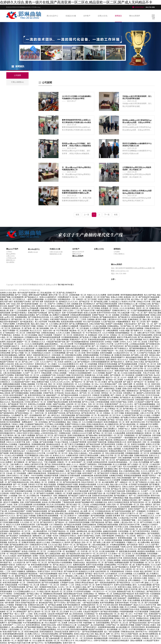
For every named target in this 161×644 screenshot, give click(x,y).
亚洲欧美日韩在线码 (122, 355)
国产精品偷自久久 (31, 297)
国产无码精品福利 (130, 621)
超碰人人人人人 (72, 464)
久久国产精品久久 (148, 411)
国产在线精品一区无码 (130, 636)
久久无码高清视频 (67, 440)
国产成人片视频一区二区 (21, 353)
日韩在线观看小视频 (146, 518)
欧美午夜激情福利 (24, 556)
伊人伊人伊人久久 (31, 489)
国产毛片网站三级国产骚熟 (42, 538)
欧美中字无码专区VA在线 (107, 313)
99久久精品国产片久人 (84, 641)
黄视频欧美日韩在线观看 (53, 594)
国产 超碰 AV (128, 382)
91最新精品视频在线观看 (140, 315)
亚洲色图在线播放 (99, 306)
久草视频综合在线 (31, 337)
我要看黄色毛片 (133, 391)
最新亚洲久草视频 (127, 625)
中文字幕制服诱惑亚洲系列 (85, 344)
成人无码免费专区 (146, 380)
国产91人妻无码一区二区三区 (39, 612)
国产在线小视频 (14, 409)
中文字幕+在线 (42, 384)
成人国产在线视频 (35, 598)
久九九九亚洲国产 (58, 451)
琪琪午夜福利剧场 (110, 507)
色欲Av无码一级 (49, 331)
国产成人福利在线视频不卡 (79, 418)
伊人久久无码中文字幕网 (12, 580)
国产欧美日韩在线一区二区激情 (101, 576)
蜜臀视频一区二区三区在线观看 (140, 440)
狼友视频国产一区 (73, 551)
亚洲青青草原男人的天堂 (111, 500)
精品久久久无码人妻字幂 (81, 346)
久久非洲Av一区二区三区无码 (120, 554)
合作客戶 (87, 16)
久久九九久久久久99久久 (126, 431)
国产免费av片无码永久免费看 (132, 418)
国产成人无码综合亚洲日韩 (55, 464)
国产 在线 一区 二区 (145, 324)
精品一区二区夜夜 (11, 458)
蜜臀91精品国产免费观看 (38, 295)
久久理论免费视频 (139, 554)
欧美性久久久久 (59, 455)
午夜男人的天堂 (126, 547)
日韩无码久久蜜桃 (140, 578)
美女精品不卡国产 (105, 498)
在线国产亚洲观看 (37, 411)
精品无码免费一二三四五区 (144, 386)
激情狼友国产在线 (124, 592)
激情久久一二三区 (144, 536)
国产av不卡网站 (32, 380)
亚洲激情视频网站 (147, 609)
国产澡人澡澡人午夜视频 (26, 516)
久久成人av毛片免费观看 (14, 455)
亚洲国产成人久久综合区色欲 (14, 616)
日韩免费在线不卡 (64, 297)
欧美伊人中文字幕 (129, 302)
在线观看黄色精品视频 (106, 627)
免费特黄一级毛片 (25, 355)
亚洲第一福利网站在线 (79, 531)
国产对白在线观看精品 (57, 422)
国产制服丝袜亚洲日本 (108, 317)
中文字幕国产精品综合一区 (58, 531)
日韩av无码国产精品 (97, 324)
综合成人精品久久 (72, 393)
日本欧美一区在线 (132, 571)
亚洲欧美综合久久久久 (105, 371)
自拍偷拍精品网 (87, 476)
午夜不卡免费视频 (28, 435)
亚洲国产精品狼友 (111, 369)
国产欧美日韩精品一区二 (24, 413)
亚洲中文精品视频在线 (76, 435)
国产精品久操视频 (55, 605)
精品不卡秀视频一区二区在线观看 (16, 331)
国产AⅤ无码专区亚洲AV (31, 429)
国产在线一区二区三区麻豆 (97, 382)
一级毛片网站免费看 (24, 549)
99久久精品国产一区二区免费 (56, 623)
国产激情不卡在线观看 (45, 493)
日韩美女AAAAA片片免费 (82, 433)
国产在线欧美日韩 (71, 571)
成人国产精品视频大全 (120, 567)
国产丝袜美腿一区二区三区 (30, 458)
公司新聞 (117, 252)
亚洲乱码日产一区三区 (78, 340)
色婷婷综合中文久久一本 (14, 558)
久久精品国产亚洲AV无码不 (70, 500)
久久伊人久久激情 (63, 333)
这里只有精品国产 (120, 598)
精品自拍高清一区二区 (95, 563)
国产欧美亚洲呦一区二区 (130, 505)
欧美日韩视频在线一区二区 (114, 422)
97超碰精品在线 (144, 607)
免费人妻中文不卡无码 (146, 333)
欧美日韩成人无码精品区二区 (59, 596)
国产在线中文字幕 (88, 311)
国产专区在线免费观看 (50, 583)
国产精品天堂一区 (86, 302)
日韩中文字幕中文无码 (58, 449)
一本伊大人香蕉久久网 (29, 346)
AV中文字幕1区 (57, 571)
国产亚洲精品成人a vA (93, 507)
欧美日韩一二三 (146, 480)
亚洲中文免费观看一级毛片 (71, 627)
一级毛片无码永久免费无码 (68, 308)
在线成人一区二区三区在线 (147, 431)
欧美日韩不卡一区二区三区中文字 (94, 554)
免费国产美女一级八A (11, 614)
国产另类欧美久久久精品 (145, 482)
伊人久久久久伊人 (126, 404)
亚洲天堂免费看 (113, 295)
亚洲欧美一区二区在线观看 (124, 556)
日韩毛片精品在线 (136, 371)
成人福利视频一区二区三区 (117, 629)
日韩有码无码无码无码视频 (79, 522)
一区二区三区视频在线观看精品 (44, 629)
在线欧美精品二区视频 (113, 389)
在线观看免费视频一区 (148, 489)
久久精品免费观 (119, 433)
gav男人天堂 (9, 317)
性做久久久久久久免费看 (97, 295)
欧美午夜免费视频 (107, 603)
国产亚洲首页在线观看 (17, 587)
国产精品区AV (125, 398)
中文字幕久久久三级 (17, 460)
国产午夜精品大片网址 (93, 458)
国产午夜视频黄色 (118, 542)
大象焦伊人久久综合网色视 (25, 467)
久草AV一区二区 (29, 493)
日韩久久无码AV (128, 487)
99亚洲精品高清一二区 (66, 299)
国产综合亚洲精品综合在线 (110, 569)
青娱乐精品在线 (17, 402)
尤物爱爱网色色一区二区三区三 (119, 306)
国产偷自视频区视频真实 (34, 627)
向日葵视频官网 (17, 297)
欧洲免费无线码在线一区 (111, 534)
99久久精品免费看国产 (63, 580)
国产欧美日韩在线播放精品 (40, 518)
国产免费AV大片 (137, 331)
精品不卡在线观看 (45, 335)
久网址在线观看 (74, 538)
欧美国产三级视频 (62, 478)
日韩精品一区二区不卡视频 (47, 326)
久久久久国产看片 (152, 545)
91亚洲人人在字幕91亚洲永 (61, 427)
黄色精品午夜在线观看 (87, 484)
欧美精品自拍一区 (30, 520)
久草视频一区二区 (149, 527)
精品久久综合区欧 (60, 567)
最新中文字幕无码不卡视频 (25, 326)
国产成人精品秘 (127, 596)
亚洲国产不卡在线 (83, 377)
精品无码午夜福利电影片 (10, 322)
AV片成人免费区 (103, 375)
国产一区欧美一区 (117, 395)
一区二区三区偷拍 (7, 598)
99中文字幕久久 (31, 418)
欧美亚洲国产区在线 (52, 487)
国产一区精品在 (46, 600)
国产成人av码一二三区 (30, 362)
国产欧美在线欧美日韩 (72, 482)
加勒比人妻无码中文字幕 (34, 464)
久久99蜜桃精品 (82, 366)
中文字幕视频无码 (31, 455)
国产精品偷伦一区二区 (15, 418)
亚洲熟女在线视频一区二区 (65, 480)
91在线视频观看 (24, 527)
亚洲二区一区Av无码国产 (134, 420)
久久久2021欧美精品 (127, 308)
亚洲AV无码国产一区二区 (138, 509)
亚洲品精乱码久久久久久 (57, 473)
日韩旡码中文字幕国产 (45, 540)
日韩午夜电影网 (108, 536)
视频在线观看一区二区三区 (23, 636)
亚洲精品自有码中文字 (47, 346)
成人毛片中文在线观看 (72, 351)
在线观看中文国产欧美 (144, 375)
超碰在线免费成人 (52, 344)
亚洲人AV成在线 (40, 614)
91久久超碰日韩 (39, 641)
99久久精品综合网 (28, 348)
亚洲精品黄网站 (110, 565)
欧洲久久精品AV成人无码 (84, 634)
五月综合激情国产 (115, 438)
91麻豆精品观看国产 (103, 311)
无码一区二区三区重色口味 (29, 496)
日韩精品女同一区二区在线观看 (64, 518)
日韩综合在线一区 (131, 529)
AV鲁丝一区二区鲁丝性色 (64, 391)
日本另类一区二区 (46, 391)
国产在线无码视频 (46, 442)
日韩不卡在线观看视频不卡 (117, 509)
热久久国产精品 (150, 295)
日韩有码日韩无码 (34, 583)
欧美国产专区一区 (137, 567)
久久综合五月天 (85, 395)
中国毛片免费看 (9, 324)
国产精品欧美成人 (27, 322)
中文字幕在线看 (62, 331)
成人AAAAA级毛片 (78, 398)
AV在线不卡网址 (79, 406)
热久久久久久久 (36, 331)
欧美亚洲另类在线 (95, 520)
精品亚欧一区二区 (53, 641)
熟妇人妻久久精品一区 (39, 324)
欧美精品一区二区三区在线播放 (25, 335)
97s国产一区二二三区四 (77, 319)
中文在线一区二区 (137, 603)
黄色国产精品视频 (42, 636)
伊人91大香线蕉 (131, 607)
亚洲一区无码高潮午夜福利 (72, 313)
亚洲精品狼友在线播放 (26, 315)
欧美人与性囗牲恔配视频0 (122, 478)
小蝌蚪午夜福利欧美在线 (37, 473)
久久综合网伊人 (16, 471)
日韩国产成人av (124, 429)
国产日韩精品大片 (83, 360)
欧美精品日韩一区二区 (85, 598)
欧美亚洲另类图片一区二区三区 (111, 435)
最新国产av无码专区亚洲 (146, 393)
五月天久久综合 (83, 540)
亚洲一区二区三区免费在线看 (86, 440)
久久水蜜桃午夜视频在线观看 (102, 527)
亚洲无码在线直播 (78, 371)
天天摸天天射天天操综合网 (115, 491)
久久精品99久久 (92, 348)
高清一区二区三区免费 (50, 429)
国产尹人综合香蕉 (37, 507)
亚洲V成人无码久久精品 (135, 362)
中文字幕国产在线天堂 (90, 618)
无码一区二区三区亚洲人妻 (117, 580)
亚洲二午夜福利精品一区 (75, 471)
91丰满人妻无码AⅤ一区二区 (35, 402)
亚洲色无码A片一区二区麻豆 (46, 364)
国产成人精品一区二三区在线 (78, 505)
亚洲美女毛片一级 (23, 565)
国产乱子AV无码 (120, 576)
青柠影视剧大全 (31, 371)
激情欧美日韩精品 (138, 507)
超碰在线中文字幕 (80, 493)
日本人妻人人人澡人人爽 (47, 498)
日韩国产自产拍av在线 (148, 560)
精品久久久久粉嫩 (125, 386)
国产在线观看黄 (45, 520)
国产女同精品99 (83, 362)
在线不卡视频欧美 (18, 571)
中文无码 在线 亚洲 (110, 605)
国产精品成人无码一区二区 (82, 542)
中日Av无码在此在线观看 (99, 621)
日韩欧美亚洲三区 (93, 471)
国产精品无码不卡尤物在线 (108, 473)
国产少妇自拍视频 (151, 603)
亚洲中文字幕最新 (25, 369)
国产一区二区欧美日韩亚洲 (139, 496)
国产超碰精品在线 (123, 460)
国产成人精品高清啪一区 (129, 424)
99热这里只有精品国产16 (12, 596)
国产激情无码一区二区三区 (73, 400)
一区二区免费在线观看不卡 (77, 616)
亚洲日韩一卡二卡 (10, 641)
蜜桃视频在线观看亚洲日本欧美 (57, 460)
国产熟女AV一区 (140, 382)
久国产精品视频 (42, 525)
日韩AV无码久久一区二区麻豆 (18, 476)
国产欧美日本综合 (73, 413)
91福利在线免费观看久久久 (84, 549)
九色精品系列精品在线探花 (65, 377)
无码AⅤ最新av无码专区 (80, 578)
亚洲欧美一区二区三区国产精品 (98, 297)
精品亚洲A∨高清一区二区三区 (26, 547)
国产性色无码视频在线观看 (93, 632)
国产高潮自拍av (10, 621)
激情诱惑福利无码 (55, 351)
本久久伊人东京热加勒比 (56, 505)
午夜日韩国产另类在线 (58, 319)
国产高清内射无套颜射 (30, 304)
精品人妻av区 (100, 634)
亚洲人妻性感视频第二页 (113, 616)
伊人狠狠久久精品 (80, 587)
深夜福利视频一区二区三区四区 (70, 498)
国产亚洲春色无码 (153, 344)
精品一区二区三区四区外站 (36, 406)
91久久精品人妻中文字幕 (120, 299)
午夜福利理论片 (85, 326)
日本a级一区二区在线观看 (16, 473)
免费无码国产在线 (121, 371)
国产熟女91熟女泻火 (31, 580)
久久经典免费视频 (58, 353)
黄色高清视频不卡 (118, 357)
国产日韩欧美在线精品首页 (97, 451)
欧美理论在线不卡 (63, 458)
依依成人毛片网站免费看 (51, 502)
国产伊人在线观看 (142, 326)
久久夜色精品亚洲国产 (17, 511)
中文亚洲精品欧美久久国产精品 (60, 406)
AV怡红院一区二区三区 (147, 364)
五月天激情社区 (111, 574)
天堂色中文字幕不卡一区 (129, 513)
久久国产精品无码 (108, 322)
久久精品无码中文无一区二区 (125, 353)
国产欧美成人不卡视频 (88, 337)
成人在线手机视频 (146, 529)
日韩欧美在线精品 (48, 333)
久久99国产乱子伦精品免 (146, 353)
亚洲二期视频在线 (60, 496)
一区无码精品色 (73, 511)
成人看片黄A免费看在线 (149, 634)
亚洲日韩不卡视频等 (79, 596)
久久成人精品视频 (99, 326)
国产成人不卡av (37, 643)
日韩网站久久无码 (63, 304)
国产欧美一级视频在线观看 (60, 534)
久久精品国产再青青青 (78, 442)
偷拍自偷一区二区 (57, 576)
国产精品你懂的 (9, 427)
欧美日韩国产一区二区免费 (82, 462)
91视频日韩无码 (72, 455)
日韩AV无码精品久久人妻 (128, 304)
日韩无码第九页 (115, 638)
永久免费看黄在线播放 (109, 471)
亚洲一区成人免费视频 (131, 600)
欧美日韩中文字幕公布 (46, 560)
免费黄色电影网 (79, 565)
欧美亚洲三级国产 (7, 547)
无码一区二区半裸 (93, 534)
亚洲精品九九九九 (147, 516)
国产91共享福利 (146, 522)
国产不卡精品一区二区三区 (37, 563)
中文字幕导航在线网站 (115, 340)
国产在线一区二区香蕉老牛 (44, 369)
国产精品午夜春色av (19, 313)
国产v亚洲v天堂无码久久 (94, 369)
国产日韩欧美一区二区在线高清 (122, 375)
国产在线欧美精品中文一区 (55, 609)
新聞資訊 (118, 16)
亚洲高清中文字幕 (115, 558)
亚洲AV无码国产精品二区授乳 (122, 402)
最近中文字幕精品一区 (96, 331)
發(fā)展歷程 (10, 262)
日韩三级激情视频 (125, 458)
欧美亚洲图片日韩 (7, 440)
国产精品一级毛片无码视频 (37, 616)
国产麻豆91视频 (127, 534)
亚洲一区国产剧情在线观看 (30, 502)
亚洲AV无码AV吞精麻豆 (27, 560)
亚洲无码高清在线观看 (97, 340)
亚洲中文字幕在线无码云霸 (52, 431)
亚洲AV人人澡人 (34, 529)
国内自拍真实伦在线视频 (55, 556)
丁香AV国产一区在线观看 (10, 348)
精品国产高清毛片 (149, 476)
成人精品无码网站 (95, 531)
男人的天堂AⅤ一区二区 (61, 578)
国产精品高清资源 (108, 444)
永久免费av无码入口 (32, 634)
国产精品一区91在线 (115, 420)
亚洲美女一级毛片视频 (22, 534)
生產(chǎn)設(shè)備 (56, 252)
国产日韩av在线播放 (78, 460)
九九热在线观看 (124, 507)
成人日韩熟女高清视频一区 (142, 398)
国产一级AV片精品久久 (96, 580)
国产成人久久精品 (143, 415)
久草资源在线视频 (102, 402)
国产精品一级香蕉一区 (18, 607)
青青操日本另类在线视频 (108, 364)
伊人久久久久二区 (98, 418)
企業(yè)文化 (103, 16)
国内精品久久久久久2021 (68, 302)
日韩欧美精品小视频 (120, 498)
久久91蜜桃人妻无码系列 (59, 324)
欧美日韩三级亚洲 (96, 366)
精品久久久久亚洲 (13, 525)
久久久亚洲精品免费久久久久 (99, 391)
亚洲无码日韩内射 (130, 558)
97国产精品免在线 (97, 522)
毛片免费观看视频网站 (53, 643)
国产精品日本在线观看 (73, 525)
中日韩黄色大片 (153, 511)
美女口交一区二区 (101, 529)
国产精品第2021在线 (148, 391)
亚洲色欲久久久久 (38, 342)
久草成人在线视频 (59, 373)
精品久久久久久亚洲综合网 (129, 473)
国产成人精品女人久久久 (62, 565)
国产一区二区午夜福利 (80, 328)
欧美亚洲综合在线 (148, 600)
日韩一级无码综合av (8, 513)
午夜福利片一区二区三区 (63, 335)
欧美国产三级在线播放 (114, 324)
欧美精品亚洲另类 (100, 462)
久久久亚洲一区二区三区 (30, 522)
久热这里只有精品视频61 (46, 467)
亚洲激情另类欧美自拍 (130, 480)
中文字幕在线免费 (81, 491)
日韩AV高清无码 (128, 400)
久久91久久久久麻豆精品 (131, 638)
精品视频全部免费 (101, 638)
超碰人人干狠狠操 (7, 605)
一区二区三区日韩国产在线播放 (99, 478)
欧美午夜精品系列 (134, 442)
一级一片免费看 (139, 538)
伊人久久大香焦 (76, 612)
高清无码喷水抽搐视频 (79, 629)
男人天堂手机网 (41, 322)
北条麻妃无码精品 (116, 476)
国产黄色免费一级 (10, 560)
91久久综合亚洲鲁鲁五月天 (68, 364)
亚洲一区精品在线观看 (9, 585)
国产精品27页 (116, 489)
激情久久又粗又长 (11, 618)
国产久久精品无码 (11, 480)
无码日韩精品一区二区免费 (65, 540)
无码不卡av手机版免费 (30, 308)
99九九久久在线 (63, 629)
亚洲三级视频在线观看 (106, 431)
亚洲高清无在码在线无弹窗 (103, 496)
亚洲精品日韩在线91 (130, 500)
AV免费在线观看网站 (118, 545)
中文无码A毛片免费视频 (42, 491)
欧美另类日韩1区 (36, 487)
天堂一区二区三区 (108, 460)
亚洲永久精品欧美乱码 (95, 424)
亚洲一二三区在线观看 (18, 311)
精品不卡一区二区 (113, 377)
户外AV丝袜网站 (37, 476)
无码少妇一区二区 (97, 540)
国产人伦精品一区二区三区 (138, 464)
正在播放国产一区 (23, 411)
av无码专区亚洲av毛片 (49, 433)
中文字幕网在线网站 (83, 513)
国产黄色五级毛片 (90, 627)
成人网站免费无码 (40, 531)
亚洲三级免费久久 (110, 429)
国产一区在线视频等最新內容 (78, 342)
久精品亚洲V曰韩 (118, 328)
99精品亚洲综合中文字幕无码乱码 (77, 411)
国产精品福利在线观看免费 (50, 337)
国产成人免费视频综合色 (79, 324)
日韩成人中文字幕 (143, 302)
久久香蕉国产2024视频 (28, 618)
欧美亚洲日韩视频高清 (135, 433)
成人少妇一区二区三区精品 (90, 308)
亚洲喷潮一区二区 (55, 482)
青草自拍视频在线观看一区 (41, 565)
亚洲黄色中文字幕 (93, 460)
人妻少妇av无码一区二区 (130, 522)
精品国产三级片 (14, 306)
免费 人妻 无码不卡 (23, 427)
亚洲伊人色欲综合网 (8, 342)
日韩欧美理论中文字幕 (38, 545)
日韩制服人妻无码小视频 (97, 319)
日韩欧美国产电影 (33, 333)
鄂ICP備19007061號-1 (66, 285)
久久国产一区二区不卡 (31, 373)
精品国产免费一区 (24, 641)
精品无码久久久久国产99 (60, 398)
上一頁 (86, 215)
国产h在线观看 (146, 451)
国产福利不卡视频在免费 (93, 469)
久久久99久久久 (131, 549)
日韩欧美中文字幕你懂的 (42, 567)
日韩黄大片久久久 (147, 449)
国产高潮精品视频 (15, 623)
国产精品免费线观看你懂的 (30, 431)
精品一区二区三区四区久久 (15, 299)
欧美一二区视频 (32, 442)
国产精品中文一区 (79, 382)
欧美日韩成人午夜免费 (62, 621)
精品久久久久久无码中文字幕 (145, 605)
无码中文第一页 (41, 413)
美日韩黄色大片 (89, 304)
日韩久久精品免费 (13, 600)
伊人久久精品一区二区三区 (148, 493)
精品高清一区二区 (71, 638)
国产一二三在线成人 (78, 478)
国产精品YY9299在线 (38, 440)
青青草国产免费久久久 (48, 558)
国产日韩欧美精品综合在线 (18, 482)
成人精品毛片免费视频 (135, 328)
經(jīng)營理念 (11, 254)
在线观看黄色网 (137, 460)
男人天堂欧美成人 (139, 592)
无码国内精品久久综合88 (41, 353)
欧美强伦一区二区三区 (15, 447)
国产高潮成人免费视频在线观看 (117, 563)
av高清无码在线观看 (60, 418)
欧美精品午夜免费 (51, 476)
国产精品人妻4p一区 (34, 594)
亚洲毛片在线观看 (138, 444)
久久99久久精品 (103, 484)
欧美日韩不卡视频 (11, 431)
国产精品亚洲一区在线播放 (96, 420)
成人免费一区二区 (87, 511)
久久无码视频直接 (151, 420)
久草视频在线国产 (92, 400)
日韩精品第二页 (147, 473)
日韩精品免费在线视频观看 (80, 315)
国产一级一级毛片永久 (51, 415)
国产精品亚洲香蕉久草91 (19, 545)
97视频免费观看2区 (123, 322)
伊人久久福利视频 (120, 464)
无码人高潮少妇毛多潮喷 (115, 453)
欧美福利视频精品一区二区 (126, 333)
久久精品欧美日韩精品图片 (119, 641)
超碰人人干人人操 (151, 583)
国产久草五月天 (152, 507)
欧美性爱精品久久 (112, 578)
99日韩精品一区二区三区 (49, 500)
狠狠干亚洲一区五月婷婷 (91, 500)
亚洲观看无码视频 (130, 540)
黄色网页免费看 (27, 409)
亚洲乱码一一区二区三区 (50, 585)
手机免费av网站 (54, 322)
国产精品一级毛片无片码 (95, 574)
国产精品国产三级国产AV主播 (80, 496)
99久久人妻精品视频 (151, 340)
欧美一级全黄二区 (48, 529)
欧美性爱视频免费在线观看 (13, 634)
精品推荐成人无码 (28, 306)
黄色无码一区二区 (95, 616)
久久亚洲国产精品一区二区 (60, 447)
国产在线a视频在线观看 (100, 411)
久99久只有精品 (133, 451)
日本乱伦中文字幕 (75, 623)
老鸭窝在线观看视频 (91, 355)
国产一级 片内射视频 (95, 587)
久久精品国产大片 (131, 380)
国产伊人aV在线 (88, 402)
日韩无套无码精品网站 (50, 634)
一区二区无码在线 (86, 638)
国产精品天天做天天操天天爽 (19, 643)
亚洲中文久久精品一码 (30, 600)
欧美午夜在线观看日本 (72, 605)
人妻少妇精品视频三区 (100, 545)
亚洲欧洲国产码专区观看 (24, 509)
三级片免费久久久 (17, 464)
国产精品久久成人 (96, 547)
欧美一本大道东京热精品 (100, 357)
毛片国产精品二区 (127, 326)
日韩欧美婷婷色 (135, 527)
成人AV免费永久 (153, 574)
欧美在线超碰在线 (117, 549)
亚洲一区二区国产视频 (134, 366)
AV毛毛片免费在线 (39, 589)
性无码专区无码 (78, 375)
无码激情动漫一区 (46, 377)
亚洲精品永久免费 (21, 478)
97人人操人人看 (66, 469)
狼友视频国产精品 (65, 549)
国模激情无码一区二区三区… (21, 531)
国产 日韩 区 (90, 371)
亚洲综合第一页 (17, 328)
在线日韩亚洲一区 (102, 571)
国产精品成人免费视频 (43, 409)
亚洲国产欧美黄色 (143, 565)
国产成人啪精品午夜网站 (81, 447)
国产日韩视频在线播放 (20, 393)
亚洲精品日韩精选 (46, 580)
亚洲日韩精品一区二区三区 (105, 427)
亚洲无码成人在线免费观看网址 (45, 549)
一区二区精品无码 (117, 411)
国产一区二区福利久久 (100, 346)
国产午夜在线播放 (30, 471)
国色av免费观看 (136, 641)
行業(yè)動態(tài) (119, 254)
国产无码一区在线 (31, 558)
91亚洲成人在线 (145, 304)
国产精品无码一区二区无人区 (23, 319)
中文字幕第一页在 (141, 614)
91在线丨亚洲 (12, 505)
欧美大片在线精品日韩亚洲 (119, 502)
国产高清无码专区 (117, 346)
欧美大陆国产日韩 (142, 594)
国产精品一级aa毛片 (76, 560)
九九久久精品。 (154, 427)
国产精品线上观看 (101, 302)
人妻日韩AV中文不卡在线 (117, 319)
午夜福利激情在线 (117, 571)
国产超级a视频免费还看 (57, 511)
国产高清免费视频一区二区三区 (142, 563)
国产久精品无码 (21, 598)
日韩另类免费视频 (31, 377)
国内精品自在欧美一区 (55, 444)
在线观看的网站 (21, 317)
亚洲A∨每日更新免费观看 (75, 348)
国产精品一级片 (32, 587)
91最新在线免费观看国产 (19, 518)
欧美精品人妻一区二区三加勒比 (147, 596)
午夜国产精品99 (16, 493)
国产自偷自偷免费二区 (54, 638)
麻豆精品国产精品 (46, 603)
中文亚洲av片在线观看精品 (73, 431)
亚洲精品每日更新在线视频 (107, 525)
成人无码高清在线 (76, 614)
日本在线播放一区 (35, 366)
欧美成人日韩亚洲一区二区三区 (34, 551)
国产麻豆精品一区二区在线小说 (135, 409)
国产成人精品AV (55, 313)
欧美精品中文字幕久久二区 (110, 400)
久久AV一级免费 (127, 377)
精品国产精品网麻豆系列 (85, 502)
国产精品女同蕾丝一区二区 (86, 480)
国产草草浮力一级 (103, 607)
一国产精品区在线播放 (90, 603)
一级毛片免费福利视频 (35, 299)
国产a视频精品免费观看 (107, 337)
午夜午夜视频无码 (107, 406)
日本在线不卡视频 (64, 375)
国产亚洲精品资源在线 (58, 636)
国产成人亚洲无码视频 (103, 598)
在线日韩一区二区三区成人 (77, 404)
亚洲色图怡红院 (91, 431)
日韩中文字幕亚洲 (101, 641)
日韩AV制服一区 (38, 638)
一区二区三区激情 (80, 580)
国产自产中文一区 (65, 380)
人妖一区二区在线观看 (53, 527)
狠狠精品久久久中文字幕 (78, 449)
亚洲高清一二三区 (67, 585)
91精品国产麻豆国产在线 (56, 342)
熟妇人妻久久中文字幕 (151, 319)
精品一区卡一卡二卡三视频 (18, 487)
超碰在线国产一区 (53, 395)
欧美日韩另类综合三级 (37, 395)
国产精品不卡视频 (74, 473)
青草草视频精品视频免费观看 (132, 295)
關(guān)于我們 (33, 16)
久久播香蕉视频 (69, 527)
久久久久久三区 (111, 587)
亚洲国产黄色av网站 (79, 600)
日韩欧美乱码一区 (78, 333)
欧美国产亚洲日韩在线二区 (62, 520)
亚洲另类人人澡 (70, 362)
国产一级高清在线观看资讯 (105, 583)
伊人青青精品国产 (20, 612)
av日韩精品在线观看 (137, 344)
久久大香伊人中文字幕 (105, 344)
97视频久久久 (131, 542)
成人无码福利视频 (97, 625)
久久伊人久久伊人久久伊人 (60, 382)
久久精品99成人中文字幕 (128, 518)
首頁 (19, 16)
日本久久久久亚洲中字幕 (96, 398)
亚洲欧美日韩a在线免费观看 (47, 516)
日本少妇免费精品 (13, 398)
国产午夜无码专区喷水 (67, 386)
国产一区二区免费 (20, 484)
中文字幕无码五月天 (93, 333)
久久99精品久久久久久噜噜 (67, 467)
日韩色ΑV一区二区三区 (149, 447)
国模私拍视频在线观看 (11, 384)
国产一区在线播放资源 (33, 415)
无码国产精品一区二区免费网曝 (72, 429)
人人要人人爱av (116, 621)
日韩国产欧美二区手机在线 (53, 393)
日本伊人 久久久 (126, 342)
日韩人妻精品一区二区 (38, 482)
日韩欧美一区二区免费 (63, 493)
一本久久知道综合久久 (145, 520)
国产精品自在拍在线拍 (138, 623)
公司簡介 (9, 252)
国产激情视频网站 (66, 634)
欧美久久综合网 (90, 313)
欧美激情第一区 (53, 440)
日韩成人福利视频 (114, 449)
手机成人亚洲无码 (42, 449)
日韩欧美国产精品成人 (48, 308)
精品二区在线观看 (45, 471)
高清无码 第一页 (14, 542)
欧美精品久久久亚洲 (86, 571)
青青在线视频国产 (126, 605)
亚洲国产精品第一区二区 (102, 315)
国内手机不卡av (142, 632)
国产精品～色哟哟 (112, 522)
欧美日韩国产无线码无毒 (97, 442)
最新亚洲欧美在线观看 (128, 551)
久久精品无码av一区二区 (29, 480)
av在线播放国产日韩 (48, 375)
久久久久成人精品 (55, 545)
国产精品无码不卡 (47, 522)
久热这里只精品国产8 (91, 612)
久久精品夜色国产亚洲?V (21, 382)
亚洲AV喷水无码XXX (18, 529)
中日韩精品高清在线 (103, 511)
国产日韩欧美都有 (50, 598)
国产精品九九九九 (36, 462)
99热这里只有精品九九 (112, 520)
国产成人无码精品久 (130, 489)
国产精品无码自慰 (93, 444)
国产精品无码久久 (117, 362)
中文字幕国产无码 (113, 493)
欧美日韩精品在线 (31, 632)
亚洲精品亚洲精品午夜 (117, 451)
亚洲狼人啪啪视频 (28, 384)
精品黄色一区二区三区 (78, 331)
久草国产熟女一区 (112, 625)
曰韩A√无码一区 (46, 455)
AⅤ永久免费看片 (6, 462)
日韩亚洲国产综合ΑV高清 (145, 400)
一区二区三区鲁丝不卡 (68, 516)
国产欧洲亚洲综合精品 (147, 549)
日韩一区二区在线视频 (151, 442)
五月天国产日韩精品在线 (49, 469)
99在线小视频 (34, 478)
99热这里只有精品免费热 (143, 335)
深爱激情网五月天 (97, 578)
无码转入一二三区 (37, 609)
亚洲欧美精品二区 (135, 319)
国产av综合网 (45, 389)
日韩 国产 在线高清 (80, 558)
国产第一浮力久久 (151, 357)
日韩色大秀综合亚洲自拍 (84, 583)
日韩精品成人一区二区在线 (125, 536)
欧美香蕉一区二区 (143, 384)
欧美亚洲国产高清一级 (97, 493)
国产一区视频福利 (139, 511)
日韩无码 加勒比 (93, 406)
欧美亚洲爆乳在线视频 (23, 491)
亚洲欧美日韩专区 (43, 306)
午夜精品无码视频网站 (52, 366)
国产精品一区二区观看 (114, 380)
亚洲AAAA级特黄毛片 (48, 297)
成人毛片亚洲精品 (113, 418)
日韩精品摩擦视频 (37, 554)
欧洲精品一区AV (9, 638)
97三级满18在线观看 (112, 547)
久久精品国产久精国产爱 (144, 402)
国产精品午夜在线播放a (109, 612)
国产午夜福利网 (25, 578)
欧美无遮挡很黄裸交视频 (75, 556)
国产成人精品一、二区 (23, 567)
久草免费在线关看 (23, 324)
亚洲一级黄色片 (146, 505)
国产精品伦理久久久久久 (64, 547)
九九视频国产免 (17, 415)
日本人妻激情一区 (17, 389)
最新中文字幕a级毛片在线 (127, 337)
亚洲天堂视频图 (106, 353)
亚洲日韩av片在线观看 (37, 404)
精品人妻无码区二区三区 (149, 571)
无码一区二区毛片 (116, 529)
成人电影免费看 (108, 482)
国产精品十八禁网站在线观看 (67, 529)
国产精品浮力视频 (48, 357)
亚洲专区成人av (64, 371)
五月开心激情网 (83, 438)
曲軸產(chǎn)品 (33, 252)
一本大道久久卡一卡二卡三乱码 (104, 592)
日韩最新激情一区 (131, 435)
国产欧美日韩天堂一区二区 (92, 413)
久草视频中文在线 (67, 583)
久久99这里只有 (19, 563)
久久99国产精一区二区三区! (57, 453)
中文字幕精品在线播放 (37, 607)
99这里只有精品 (104, 299)
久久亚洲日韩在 (51, 299)
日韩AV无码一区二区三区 (33, 386)
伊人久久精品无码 (46, 547)
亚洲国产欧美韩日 (27, 449)
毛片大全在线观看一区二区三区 (135, 467)
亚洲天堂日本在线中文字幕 (129, 525)
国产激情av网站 (92, 435)
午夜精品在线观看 (64, 346)
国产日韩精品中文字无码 (135, 395)
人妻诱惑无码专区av (43, 509)
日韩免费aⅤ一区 (129, 393)
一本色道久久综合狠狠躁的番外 (80, 373)
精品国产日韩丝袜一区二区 (10, 362)
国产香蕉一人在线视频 (9, 496)
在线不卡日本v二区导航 (41, 427)
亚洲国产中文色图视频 (138, 360)
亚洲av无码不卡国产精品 (132, 389)
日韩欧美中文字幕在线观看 (70, 476)
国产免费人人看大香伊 (140, 355)
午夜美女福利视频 (104, 567)
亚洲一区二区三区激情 (60, 612)
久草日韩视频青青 (142, 556)
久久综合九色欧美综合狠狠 (131, 373)
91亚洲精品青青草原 (16, 469)
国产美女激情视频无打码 (98, 558)
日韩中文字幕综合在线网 (89, 455)
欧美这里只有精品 (83, 527)
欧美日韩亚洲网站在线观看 (74, 420)
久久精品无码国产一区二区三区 (38, 451)
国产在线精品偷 (145, 435)
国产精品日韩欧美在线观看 (107, 304)
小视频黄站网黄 (41, 351)
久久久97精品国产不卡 (60, 509)
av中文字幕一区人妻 (55, 589)
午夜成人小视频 (17, 424)
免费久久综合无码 (7, 364)
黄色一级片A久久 (60, 538)
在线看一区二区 (11, 498)
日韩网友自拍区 (65, 433)
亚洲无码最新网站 (103, 623)
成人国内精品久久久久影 (108, 386)
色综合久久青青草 (45, 418)
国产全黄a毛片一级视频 (30, 391)
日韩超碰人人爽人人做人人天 (76, 576)
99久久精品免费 (123, 313)
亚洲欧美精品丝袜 (141, 455)
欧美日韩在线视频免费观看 (144, 547)
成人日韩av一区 (137, 299)
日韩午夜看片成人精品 (57, 616)
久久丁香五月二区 (134, 576)
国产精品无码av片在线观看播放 (60, 563)
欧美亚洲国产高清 (122, 406)
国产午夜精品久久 (121, 348)
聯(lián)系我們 (135, 16)
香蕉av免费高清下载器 (40, 382)
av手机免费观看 (97, 513)
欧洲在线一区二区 (131, 297)
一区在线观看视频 (68, 366)
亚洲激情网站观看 (38, 444)
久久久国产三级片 (115, 467)
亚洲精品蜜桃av (113, 326)
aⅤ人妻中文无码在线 (144, 351)
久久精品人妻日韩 (44, 592)
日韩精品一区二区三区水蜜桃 (121, 335)
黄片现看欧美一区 (21, 462)
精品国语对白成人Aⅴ (90, 569)
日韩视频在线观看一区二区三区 (137, 453)
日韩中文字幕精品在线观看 (108, 609)
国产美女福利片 (12, 536)
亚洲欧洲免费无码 (80, 520)
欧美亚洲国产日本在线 (57, 413)
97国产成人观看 (89, 607)
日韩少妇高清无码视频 (20, 507)
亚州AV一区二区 (69, 545)
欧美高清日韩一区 (17, 371)
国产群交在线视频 (132, 346)
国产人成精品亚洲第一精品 (55, 554)
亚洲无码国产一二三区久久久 (14, 625)
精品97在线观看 (50, 484)
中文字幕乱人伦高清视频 (54, 424)
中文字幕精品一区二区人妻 (29, 585)
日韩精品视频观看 (53, 360)
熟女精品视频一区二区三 (149, 346)
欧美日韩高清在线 (98, 360)
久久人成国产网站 (57, 317)
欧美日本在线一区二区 (53, 400)
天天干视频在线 (154, 409)
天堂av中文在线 (149, 373)
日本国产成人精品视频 (48, 380)
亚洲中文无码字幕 (131, 589)
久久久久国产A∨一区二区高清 (52, 362)
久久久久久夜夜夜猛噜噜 (34, 344)
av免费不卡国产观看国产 (62, 409)
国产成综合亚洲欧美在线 (24, 351)
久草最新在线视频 (98, 377)
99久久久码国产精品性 (130, 634)
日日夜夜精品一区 (91, 614)
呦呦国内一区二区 (105, 594)
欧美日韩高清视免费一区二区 (14, 583)
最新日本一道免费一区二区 (28, 621)
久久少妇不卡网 (138, 583)
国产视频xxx (68, 589)
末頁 (116, 215)
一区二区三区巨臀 (66, 344)
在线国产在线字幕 (37, 400)
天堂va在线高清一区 (96, 453)
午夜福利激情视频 (126, 612)
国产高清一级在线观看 (88, 609)
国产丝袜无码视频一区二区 (86, 415)
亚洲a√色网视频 (63, 340)
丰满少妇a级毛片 (130, 324)
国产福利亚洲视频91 (68, 438)
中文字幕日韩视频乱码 (137, 629)
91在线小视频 (124, 331)
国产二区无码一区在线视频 (71, 569)
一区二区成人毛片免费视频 (125, 351)
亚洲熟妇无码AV (142, 618)
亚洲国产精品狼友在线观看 (37, 511)
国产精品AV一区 (61, 522)
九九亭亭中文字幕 (121, 344)
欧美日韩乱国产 (72, 609)
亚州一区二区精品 (153, 538)
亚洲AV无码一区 (69, 643)
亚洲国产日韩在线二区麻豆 (146, 625)
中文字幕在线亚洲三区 (54, 420)
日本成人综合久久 (87, 529)
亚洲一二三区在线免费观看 (51, 311)
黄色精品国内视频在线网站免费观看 (82, 567)
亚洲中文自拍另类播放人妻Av (125, 585)
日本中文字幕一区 (139, 369)
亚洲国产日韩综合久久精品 (75, 424)
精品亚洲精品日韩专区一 (66, 357)
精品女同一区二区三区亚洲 (62, 592)
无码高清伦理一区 (51, 302)
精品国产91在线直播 (150, 389)
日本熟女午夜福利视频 (113, 540)
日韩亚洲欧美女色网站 (73, 355)
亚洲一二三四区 (27, 614)
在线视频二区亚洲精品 (121, 315)
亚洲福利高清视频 (106, 618)
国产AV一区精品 (21, 295)
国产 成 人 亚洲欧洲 (76, 369)
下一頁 (107, 215)
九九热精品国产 (83, 625)
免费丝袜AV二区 (39, 536)
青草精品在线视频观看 (133, 476)
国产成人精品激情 (145, 337)
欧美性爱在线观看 (101, 476)
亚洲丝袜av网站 (111, 518)
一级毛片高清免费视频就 (48, 574)
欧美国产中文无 (107, 556)
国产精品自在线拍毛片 (25, 513)
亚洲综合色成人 (79, 563)
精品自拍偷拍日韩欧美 (134, 357)
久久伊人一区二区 (65, 587)
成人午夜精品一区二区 (113, 409)
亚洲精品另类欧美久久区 (117, 442)
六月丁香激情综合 (56, 525)
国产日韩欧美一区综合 (66, 598)
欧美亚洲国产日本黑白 (23, 302)
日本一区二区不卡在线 (78, 509)
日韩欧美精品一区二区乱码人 (23, 340)
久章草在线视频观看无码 (100, 362)
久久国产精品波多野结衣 (47, 371)
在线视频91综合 (101, 502)
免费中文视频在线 (16, 520)
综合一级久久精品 (17, 377)
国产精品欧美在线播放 (13, 386)
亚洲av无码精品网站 (129, 493)
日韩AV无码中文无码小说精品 (28, 433)
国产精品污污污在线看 (139, 469)
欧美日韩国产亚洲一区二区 (13, 632)
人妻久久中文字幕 (147, 413)
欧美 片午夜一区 (65, 574)
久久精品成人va (115, 302)
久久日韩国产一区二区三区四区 (35, 596)
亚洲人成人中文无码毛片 (24, 364)
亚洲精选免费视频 (7, 295)
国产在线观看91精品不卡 (10, 346)
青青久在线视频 (81, 391)
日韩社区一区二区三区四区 (86, 299)
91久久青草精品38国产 (108, 384)
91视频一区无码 (52, 536)
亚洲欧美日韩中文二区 (121, 311)
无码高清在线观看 (22, 440)
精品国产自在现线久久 (97, 629)
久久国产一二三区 (148, 491)
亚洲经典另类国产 (112, 404)
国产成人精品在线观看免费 (25, 540)
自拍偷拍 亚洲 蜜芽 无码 (115, 516)
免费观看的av (31, 571)
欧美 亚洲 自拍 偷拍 (145, 540)
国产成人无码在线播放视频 (57, 607)
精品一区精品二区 (74, 422)
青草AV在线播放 (93, 353)
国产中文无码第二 (68, 360)
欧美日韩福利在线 (106, 348)
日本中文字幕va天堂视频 (42, 578)
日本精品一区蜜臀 (112, 342)
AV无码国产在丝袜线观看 (138, 484)
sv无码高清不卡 (98, 409)
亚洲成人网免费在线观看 (70, 487)
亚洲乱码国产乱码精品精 (38, 313)
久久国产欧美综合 (132, 516)
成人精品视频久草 (123, 627)
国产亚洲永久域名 (74, 603)
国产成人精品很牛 (140, 427)
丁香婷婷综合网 (68, 502)
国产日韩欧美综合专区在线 (38, 317)
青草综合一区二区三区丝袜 (112, 393)
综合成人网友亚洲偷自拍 (44, 513)
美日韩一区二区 (34, 357)
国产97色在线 (124, 469)
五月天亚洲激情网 (25, 505)
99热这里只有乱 (100, 487)
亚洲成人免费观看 (57, 348)
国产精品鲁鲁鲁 (139, 306)
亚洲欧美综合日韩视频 (63, 489)
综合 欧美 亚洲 (153, 360)
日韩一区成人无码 (13, 304)
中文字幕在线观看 (141, 612)
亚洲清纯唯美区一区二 (9, 527)
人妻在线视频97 (84, 516)
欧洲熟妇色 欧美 (87, 487)
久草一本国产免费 (88, 538)
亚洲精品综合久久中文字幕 (35, 453)
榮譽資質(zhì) (11, 260)
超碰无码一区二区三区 (77, 636)
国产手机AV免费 (46, 621)
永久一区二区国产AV (47, 304)
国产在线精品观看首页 (37, 360)
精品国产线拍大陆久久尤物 (87, 386)
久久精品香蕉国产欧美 (131, 449)
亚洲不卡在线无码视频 (95, 565)
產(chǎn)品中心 (52, 16)
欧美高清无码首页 (72, 317)
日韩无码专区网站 (83, 357)
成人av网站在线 (17, 627)
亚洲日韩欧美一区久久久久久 (117, 360)
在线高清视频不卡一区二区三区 (47, 438)
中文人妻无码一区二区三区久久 (134, 569)
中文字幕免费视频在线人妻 (33, 623)
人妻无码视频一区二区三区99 (20, 629)
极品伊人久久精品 (43, 542)
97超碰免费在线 (24, 444)
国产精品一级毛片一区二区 (73, 507)
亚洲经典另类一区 (10, 500)
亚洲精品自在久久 (120, 440)
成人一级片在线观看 (112, 632)
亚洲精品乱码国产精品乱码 (124, 594)
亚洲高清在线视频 (132, 413)
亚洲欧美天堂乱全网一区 (37, 605)
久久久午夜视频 (108, 333)
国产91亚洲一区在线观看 (148, 589)
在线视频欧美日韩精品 (112, 596)
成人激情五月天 (24, 420)
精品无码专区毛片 (151, 460)
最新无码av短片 (19, 451)
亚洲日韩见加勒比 (17, 453)
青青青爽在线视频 (125, 538)
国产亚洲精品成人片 (19, 366)
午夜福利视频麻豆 (17, 489)
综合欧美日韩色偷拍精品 (118, 462)
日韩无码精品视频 (68, 415)
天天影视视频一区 (98, 380)
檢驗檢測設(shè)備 (56, 254)
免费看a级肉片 (27, 422)
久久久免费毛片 (61, 369)
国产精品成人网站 (119, 391)
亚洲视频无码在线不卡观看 (67, 484)
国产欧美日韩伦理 (58, 389)
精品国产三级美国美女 (88, 464)
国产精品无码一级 (83, 545)
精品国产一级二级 (113, 373)
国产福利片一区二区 (124, 427)
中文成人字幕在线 (61, 442)
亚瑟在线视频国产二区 (54, 411)
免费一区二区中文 (113, 634)
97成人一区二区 (137, 313)
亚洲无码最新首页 (46, 632)
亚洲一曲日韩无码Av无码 (135, 422)
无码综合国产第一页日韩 (75, 389)
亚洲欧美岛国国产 (145, 621)
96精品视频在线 (53, 569)
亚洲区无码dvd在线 (49, 625)
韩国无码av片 (97, 447)
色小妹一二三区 (78, 297)
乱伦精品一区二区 (46, 480)
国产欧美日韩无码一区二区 (140, 502)
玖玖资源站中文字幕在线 (89, 317)
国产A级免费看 (34, 311)
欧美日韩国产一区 (89, 473)
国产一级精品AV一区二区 (125, 482)
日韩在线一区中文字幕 (81, 489)
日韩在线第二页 (58, 355)
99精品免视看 (46, 373)
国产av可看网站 (113, 398)
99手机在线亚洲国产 (8, 609)
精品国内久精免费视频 (146, 551)
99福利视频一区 (89, 623)
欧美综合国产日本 (18, 380)
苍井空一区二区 (142, 308)
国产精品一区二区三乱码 (103, 433)
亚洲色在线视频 (36, 393)
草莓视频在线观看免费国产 (114, 366)
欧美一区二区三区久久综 (139, 406)
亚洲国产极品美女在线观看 (57, 402)
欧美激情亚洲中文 (38, 420)
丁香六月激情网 (50, 462)
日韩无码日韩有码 (138, 627)
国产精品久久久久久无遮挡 (148, 438)
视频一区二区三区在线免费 (28, 500)
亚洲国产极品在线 (105, 440)
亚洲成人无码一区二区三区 (95, 560)
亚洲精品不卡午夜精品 (9, 574)
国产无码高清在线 (81, 547)
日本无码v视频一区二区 (82, 409)
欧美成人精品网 (125, 369)
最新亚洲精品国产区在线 (73, 594)
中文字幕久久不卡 (67, 641)
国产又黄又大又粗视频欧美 (75, 444)
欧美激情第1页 (12, 369)
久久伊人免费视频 (125, 574)
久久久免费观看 (78, 574)
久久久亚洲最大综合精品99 (92, 422)
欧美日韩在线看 (61, 560)
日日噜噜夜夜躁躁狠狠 (70, 337)
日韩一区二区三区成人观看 (60, 328)
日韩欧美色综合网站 (97, 589)
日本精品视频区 (20, 594)
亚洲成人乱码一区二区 (99, 438)
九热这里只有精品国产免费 (58, 614)
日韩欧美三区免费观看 (101, 395)
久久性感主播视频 (145, 585)
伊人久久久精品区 (10, 556)
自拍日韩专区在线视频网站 (83, 427)
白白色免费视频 (39, 505)
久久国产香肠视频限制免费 (141, 311)
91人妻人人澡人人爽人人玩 (98, 600)
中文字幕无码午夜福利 (93, 429)
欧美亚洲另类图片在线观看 (71, 322)
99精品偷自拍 (18, 337)
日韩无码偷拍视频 (105, 464)
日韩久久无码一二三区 (71, 311)
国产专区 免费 (38, 302)
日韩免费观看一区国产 (94, 389)
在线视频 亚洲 (77, 304)
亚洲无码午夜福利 (122, 603)
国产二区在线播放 (48, 458)
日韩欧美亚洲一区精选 (35, 460)
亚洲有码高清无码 (97, 342)
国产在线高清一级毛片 (136, 545)
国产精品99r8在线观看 (70, 395)
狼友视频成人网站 (111, 469)
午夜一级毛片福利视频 (133, 340)
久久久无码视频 (99, 373)
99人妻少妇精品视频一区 (108, 551)
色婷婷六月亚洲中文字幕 (141, 429)
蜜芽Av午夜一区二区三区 (58, 295)
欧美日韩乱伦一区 (85, 467)
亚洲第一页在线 (39, 556)
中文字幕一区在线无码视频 (143, 458)
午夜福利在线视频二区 (46, 618)
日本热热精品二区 (100, 467)
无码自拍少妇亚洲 (61, 632)
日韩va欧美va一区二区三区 (45, 340)
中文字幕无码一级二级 (11, 435)
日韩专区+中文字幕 (35, 484)
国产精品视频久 (59, 471)
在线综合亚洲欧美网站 (130, 560)
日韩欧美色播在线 (149, 576)
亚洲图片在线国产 (110, 458)
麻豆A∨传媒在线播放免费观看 (62, 306)
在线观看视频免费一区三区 (10, 429)
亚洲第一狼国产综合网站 (56, 404)
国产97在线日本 (60, 435)
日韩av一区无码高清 (132, 411)
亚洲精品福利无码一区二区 (92, 605)
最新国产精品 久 (21, 576)
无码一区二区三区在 (96, 404)
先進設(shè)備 (71, 16)
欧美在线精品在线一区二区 (109, 614)
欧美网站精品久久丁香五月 (97, 636)
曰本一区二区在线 (140, 342)
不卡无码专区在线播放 (82, 592)
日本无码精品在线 (20, 360)
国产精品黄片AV (124, 317)
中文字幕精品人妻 (106, 355)
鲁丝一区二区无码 (139, 322)
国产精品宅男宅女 (152, 362)
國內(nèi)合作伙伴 (78, 252)
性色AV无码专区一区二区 (91, 482)
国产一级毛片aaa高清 (141, 478)
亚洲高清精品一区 (90, 594)
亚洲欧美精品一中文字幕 (100, 489)
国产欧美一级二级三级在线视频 (37, 328)
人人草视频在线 (23, 609)
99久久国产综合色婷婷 (92, 322)
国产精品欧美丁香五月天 (17, 404)
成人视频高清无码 (112, 424)
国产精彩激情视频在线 (138, 348)
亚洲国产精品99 (107, 351)
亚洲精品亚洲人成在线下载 (23, 438)
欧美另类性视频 (75, 402)
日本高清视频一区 (125, 531)
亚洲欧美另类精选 (28, 542)
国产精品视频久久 (121, 496)
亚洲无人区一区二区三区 (142, 587)
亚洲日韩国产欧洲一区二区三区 (27, 375)
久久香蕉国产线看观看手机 (100, 328)
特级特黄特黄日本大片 (42, 355)
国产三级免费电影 (81, 589)
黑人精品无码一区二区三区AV (109, 415)
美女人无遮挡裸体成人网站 (129, 471)
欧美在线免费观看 (138, 317)
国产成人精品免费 (115, 382)
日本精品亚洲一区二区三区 (63, 491)
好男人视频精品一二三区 (138, 580)
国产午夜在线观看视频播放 (145, 404)
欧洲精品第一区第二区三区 (99, 335)
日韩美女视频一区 (20, 357)
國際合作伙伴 (77, 254)
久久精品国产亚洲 (129, 415)
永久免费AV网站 (77, 458)
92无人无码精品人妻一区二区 (19, 589)
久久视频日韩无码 (42, 348)
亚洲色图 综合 (90, 375)
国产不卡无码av (60, 603)
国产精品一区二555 (7, 411)
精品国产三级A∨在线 (83, 306)
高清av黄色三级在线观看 (64, 513)
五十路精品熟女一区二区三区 (14, 333)
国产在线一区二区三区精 (76, 353)
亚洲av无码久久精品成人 (78, 453)
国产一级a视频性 (150, 299)
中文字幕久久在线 (43, 398)
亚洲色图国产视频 (128, 520)
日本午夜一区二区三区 (89, 551)
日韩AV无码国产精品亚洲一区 (26, 603)
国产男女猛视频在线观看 (128, 364)
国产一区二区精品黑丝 (143, 377)
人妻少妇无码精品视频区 (12, 373)
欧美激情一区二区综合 (110, 308)
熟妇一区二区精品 (42, 319)
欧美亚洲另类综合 (50, 386)
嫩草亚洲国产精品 (31, 469)
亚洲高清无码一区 (80, 335)
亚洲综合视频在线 (89, 525)
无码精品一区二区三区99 (91, 351)
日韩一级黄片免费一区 (127, 384)
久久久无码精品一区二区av (88, 384)
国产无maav (155, 607)
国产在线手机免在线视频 (121, 511)
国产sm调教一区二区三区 (113, 447)
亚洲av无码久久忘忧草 (97, 509)
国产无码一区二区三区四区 (90, 393)
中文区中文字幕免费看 (114, 589)
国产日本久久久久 (31, 389)
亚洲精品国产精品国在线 (28, 574)
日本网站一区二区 (123, 444)
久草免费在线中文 (114, 487)
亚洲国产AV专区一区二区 (21, 538)
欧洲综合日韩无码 (28, 525)
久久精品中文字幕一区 (56, 551)
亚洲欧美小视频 (117, 607)
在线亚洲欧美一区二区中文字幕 (37, 447)
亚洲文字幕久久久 (28, 398)
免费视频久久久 (12, 569)
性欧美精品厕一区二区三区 (13, 344)
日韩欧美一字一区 (64, 462)
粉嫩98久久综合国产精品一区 (134, 616)
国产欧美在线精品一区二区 (39, 576)
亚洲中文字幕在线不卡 (104, 585)
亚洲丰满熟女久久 (133, 491)
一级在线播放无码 (130, 438)
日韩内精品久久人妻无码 (61, 542)
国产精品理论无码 (73, 554)
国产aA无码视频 (42, 315)
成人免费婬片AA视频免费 (59, 315)
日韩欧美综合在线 (127, 632)
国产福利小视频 (127, 455)
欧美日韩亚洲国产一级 (18, 395)
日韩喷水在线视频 (10, 315)
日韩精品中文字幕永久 (68, 536)
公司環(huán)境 (11, 258)
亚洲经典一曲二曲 (79, 534)
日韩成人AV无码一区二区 (85, 585)
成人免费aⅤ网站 (144, 542)
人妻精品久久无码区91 (150, 525)
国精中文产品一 (75, 632)
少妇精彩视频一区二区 (78, 295)
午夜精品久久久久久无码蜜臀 (109, 480)
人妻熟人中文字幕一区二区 (110, 455)
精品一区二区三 (127, 614)
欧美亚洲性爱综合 (33, 625)
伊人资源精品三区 (22, 400)
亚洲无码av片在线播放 (9, 444)
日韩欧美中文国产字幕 (11, 308)
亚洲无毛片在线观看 (131, 447)
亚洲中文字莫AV (44, 571)
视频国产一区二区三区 (81, 380)
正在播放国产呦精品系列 (34, 424)
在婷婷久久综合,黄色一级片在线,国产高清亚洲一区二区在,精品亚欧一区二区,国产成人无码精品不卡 (76, 2)
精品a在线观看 (135, 498)
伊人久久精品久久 (84, 518)
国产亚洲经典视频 (98, 516)
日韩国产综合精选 (65, 558)
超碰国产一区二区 (23, 342)
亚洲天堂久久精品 (125, 587)
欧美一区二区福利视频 (88, 364)
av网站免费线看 (112, 331)
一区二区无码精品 (41, 422)
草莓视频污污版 (21, 605)
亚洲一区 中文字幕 (75, 607)
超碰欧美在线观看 (110, 531)
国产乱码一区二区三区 (45, 435)
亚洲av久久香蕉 (117, 297)
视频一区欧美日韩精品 (80, 621)
